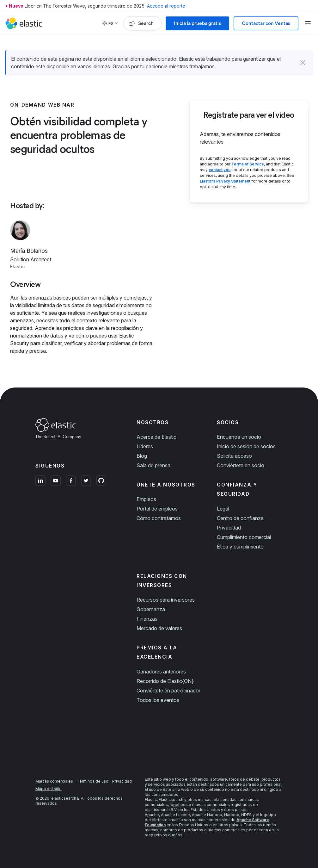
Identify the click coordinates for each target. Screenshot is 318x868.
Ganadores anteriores (161, 672)
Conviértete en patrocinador (168, 691)
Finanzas (147, 619)
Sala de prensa (153, 465)
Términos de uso (93, 781)
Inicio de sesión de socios (246, 446)
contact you (220, 170)
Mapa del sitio (49, 789)
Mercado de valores (159, 628)
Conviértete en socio (241, 465)
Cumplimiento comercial (244, 537)
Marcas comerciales (54, 781)
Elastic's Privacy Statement (225, 181)
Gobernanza (151, 609)
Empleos (146, 499)
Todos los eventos (158, 700)
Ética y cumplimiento (240, 547)
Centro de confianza (240, 518)
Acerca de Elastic (156, 437)
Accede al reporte (166, 6)
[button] (303, 63)
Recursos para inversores (166, 600)
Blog (142, 456)
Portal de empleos (157, 509)
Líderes (145, 446)
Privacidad (229, 528)
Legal (223, 509)
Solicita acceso (234, 456)
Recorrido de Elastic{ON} (165, 681)
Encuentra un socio (239, 437)
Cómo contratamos (159, 518)
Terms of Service (248, 164)
